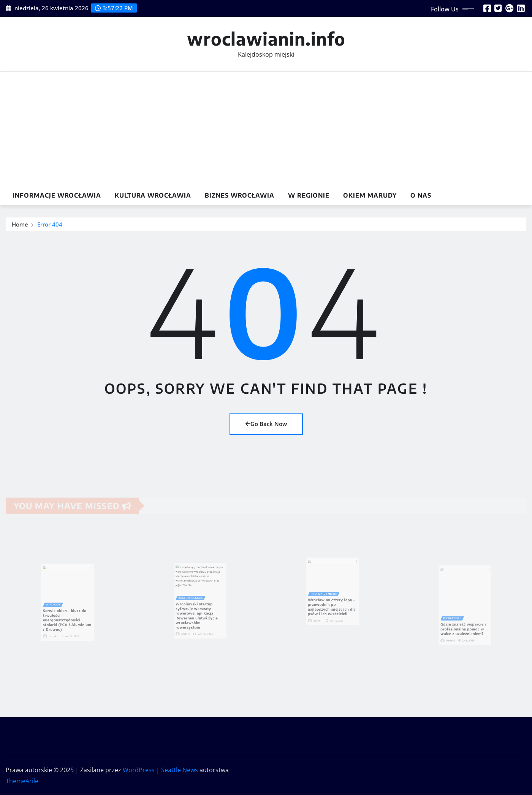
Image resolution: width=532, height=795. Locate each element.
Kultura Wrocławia (153, 195)
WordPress (139, 770)
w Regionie (309, 195)
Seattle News (180, 770)
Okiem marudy (370, 195)
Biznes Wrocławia (240, 195)
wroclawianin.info (266, 39)
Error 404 (50, 226)
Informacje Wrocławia (57, 195)
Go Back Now (266, 424)
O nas (421, 195)
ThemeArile (22, 781)
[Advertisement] (266, 129)
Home (20, 226)
